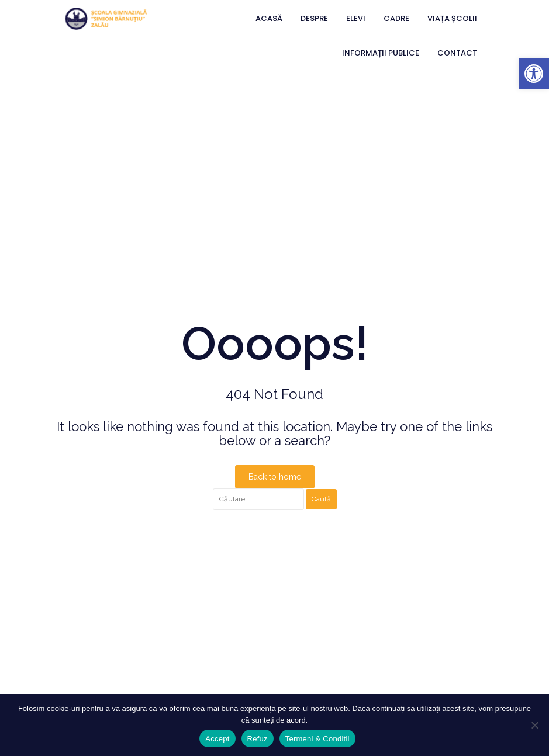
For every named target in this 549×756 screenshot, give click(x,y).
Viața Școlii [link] (452, 18)
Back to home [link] (275, 477)
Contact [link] (457, 53)
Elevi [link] (356, 18)
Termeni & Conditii (317, 739)
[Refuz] (534, 725)
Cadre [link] (396, 18)
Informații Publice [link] (381, 53)
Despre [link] (314, 18)
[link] (534, 74)
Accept (217, 739)
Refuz (258, 739)
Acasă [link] (269, 18)
